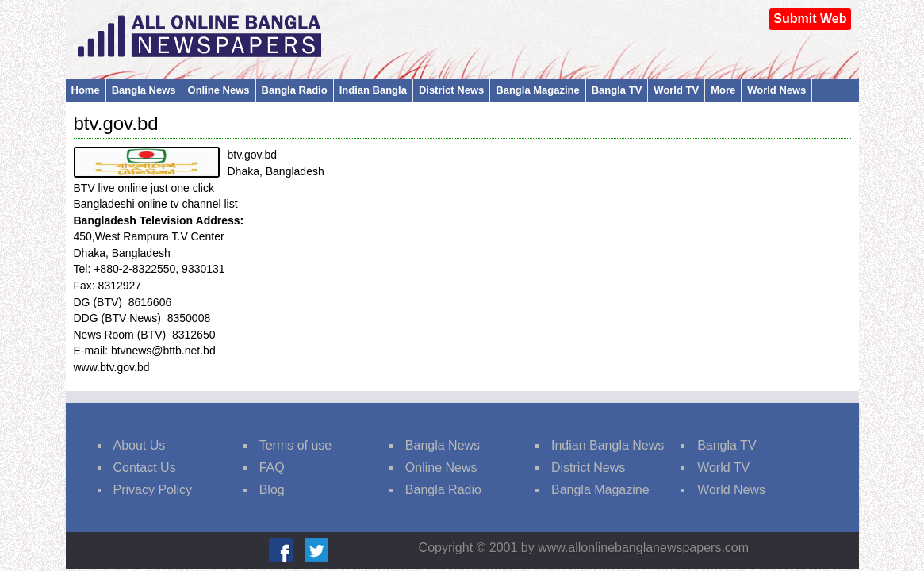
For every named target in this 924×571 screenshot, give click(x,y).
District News (451, 90)
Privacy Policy (153, 490)
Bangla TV (617, 90)
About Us (140, 445)
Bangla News (144, 90)
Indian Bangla (373, 90)
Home (86, 90)
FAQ (272, 468)
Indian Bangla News (608, 445)
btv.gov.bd (116, 123)
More (723, 90)
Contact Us (145, 468)
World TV (676, 90)
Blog (272, 490)
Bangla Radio (295, 90)
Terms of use (296, 445)
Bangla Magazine (537, 90)
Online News (219, 90)
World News (776, 90)
